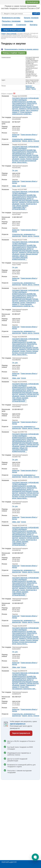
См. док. (15, 170)
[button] (35, 857)
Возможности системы (11, 18)
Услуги (23, 186)
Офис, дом (16, 186)
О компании (21, 25)
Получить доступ (9, 862)
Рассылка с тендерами (11, 21)
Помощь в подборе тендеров (14, 53)
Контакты (34, 25)
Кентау (34, 89)
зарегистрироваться (18, 724)
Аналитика (29, 21)
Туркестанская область (30, 88)
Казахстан (29, 86)
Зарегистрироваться (21, 733)
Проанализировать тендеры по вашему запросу (21, 49)
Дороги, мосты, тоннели (31, 141)
